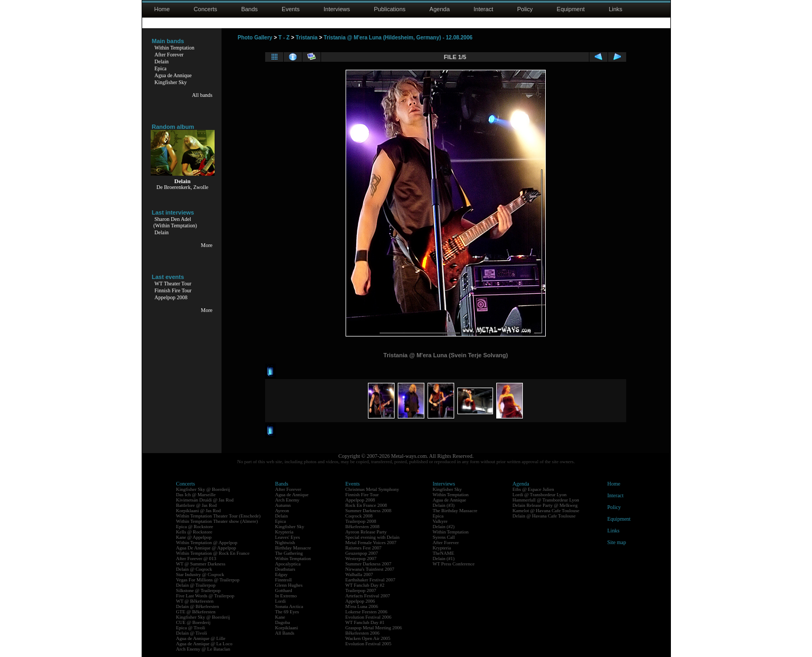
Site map (617, 542)
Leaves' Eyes (288, 537)
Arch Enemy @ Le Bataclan (203, 649)
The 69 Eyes (287, 612)
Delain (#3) (444, 505)
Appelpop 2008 (171, 297)
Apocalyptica (288, 564)
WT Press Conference (454, 564)
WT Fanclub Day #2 (365, 585)
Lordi (281, 601)
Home (162, 9)
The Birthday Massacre (455, 511)
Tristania (306, 38)
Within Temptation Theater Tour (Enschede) (219, 516)
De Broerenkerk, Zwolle (182, 187)
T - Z (284, 38)
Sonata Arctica (289, 606)
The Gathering (289, 553)
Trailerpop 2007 (361, 590)
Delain (162, 61)
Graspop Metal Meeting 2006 (374, 628)
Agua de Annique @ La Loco (204, 644)
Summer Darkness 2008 (369, 511)
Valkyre (440, 521)
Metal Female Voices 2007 (371, 543)
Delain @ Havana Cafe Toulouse (544, 516)
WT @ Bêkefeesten (195, 601)
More (207, 245)
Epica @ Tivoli (191, 628)
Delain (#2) (444, 527)
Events (291, 9)
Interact (484, 9)
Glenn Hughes (289, 585)
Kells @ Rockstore (194, 532)
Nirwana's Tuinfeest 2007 (370, 569)
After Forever (169, 55)
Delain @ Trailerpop (196, 585)
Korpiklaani (287, 628)
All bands (202, 95)
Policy (525, 9)
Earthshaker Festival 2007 (371, 580)
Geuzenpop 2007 (362, 553)
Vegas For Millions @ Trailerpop (208, 580)
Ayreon (282, 511)
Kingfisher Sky (171, 82)
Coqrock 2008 (359, 516)
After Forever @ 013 (196, 559)
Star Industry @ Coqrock (200, 574)
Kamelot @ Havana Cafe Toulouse (546, 511)
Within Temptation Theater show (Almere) (217, 521)
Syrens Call (444, 537)
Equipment (571, 9)
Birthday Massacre (293, 548)
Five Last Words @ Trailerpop (205, 596)
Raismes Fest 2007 (364, 548)
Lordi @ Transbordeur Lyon (540, 495)
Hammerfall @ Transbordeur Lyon (546, 500)
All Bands (285, 633)
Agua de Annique (173, 75)
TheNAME (444, 553)
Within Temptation (174, 48)
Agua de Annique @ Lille (201, 638)
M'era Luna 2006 (362, 606)
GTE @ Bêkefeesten (196, 612)
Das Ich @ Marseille (196, 495)
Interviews (337, 9)
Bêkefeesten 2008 (363, 527)
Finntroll (284, 580)
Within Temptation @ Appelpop (207, 543)
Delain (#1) (444, 559)
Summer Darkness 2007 (369, 564)
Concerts (206, 9)
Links (616, 9)
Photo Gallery (255, 38)
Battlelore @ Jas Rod (197, 505)
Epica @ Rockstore (195, 527)
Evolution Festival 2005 (369, 644)
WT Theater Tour (173, 284)
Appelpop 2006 (360, 601)
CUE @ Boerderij (194, 622)
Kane (280, 617)
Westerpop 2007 (361, 559)
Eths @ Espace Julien (534, 489)
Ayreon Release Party (366, 532)
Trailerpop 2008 (361, 521)
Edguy (282, 574)
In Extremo (286, 596)
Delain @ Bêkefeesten (198, 606)
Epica (161, 68)
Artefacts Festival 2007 (368, 596)
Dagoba (283, 622)
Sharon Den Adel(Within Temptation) (175, 222)
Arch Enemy (288, 500)
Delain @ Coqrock (194, 569)
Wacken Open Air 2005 (368, 638)
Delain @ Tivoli (192, 633)
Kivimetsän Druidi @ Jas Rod (205, 500)
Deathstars (285, 569)
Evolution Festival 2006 (369, 617)
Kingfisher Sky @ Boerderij (203, 489)
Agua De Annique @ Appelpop (206, 548)
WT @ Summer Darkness (201, 564)
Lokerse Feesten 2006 (367, 612)
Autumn (283, 505)
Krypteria (284, 532)
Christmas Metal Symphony (372, 489)
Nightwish (285, 543)
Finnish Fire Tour (173, 290)
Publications (389, 9)
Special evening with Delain (373, 537)
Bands (249, 9)
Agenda (440, 9)
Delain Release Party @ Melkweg (545, 505)
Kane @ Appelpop (194, 537)
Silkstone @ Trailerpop (199, 590)
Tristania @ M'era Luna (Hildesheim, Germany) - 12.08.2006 (398, 38)
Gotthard (284, 590)
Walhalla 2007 (359, 574)
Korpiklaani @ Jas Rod (199, 511)
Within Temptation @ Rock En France (213, 553)
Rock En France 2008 (366, 505)
